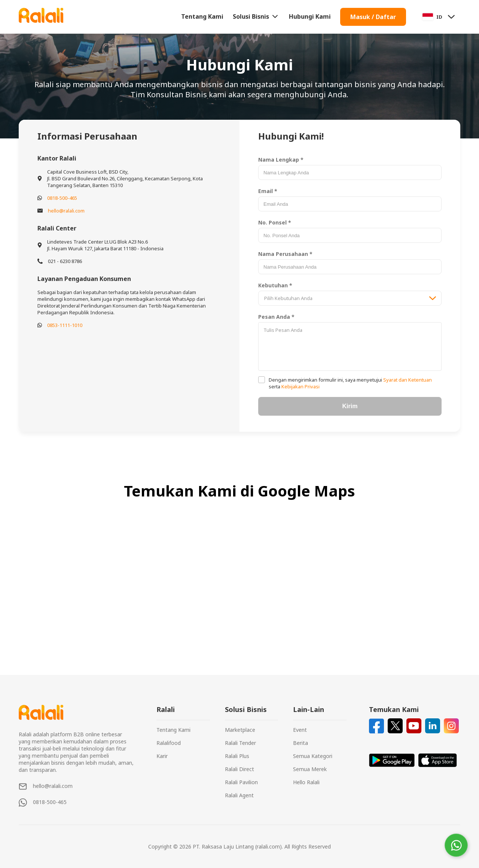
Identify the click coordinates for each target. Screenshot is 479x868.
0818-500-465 (62, 198)
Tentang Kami (202, 16)
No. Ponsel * (275, 222)
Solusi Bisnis (256, 16)
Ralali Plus (237, 756)
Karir (162, 756)
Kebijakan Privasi (300, 386)
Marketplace (240, 730)
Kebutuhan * (275, 285)
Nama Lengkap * (281, 160)
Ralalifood (169, 743)
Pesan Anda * (276, 317)
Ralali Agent (239, 795)
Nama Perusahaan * (285, 254)
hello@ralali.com (66, 211)
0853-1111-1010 (65, 325)
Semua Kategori (313, 756)
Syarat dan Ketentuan (407, 380)
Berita (300, 743)
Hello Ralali (306, 782)
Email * (268, 191)
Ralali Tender (240, 743)
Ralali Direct (239, 769)
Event (300, 730)
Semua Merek (310, 769)
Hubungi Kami (310, 16)
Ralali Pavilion (241, 782)
